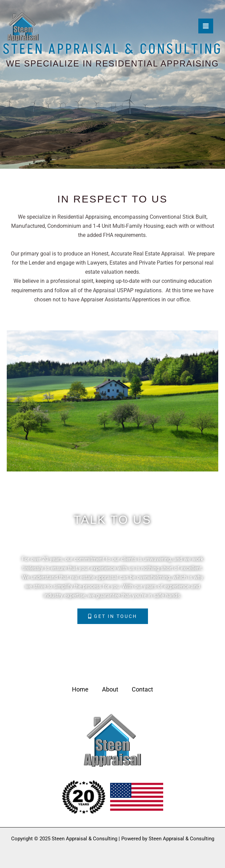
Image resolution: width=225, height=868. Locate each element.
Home (80, 689)
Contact (142, 689)
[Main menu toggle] (206, 26)
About (110, 689)
